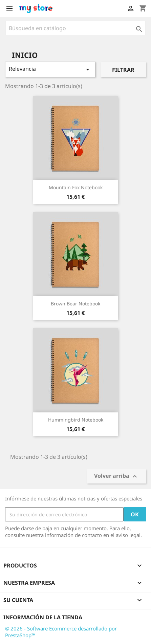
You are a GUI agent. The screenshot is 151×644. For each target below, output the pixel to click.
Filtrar (123, 70)
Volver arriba (116, 477)
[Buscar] (75, 28)
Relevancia (50, 69)
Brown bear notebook (75, 304)
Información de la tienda (43, 617)
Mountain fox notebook (76, 187)
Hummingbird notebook (76, 420)
